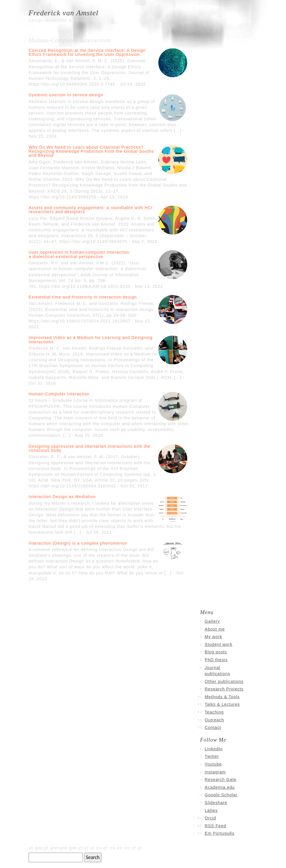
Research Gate (221, 779)
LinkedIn (214, 749)
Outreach (214, 720)
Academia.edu (220, 787)
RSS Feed (216, 826)
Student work (219, 644)
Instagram (215, 772)
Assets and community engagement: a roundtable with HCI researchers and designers (91, 210)
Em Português (220, 833)
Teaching (214, 712)
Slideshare (216, 803)
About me (215, 629)
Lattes (211, 810)
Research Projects (224, 689)
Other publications (224, 681)
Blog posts (216, 652)
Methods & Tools (222, 697)
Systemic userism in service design (66, 95)
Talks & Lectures (222, 704)
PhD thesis (216, 660)
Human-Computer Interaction (59, 394)
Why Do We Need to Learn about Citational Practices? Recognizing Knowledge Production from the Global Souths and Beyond (91, 151)
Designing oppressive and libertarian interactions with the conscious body (90, 448)
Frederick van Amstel (64, 13)
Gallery (212, 621)
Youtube (213, 764)
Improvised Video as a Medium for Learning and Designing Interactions (91, 340)
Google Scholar (221, 795)
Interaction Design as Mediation (62, 497)
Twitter (212, 756)
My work (214, 637)
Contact (213, 727)
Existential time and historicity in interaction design (83, 297)
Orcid (210, 818)
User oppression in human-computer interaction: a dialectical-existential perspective (80, 254)
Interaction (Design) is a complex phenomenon (78, 543)
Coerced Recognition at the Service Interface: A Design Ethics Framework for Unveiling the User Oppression (87, 52)
